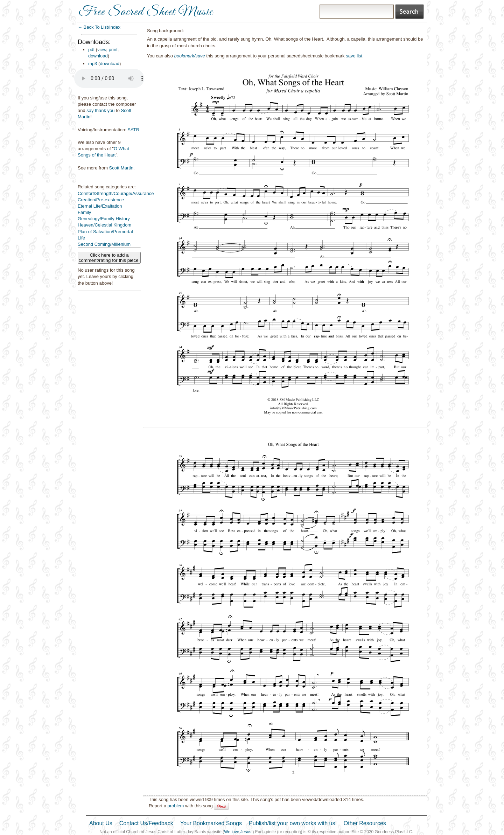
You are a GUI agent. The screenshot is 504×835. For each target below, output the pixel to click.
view (102, 50)
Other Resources (365, 823)
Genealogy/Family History (104, 219)
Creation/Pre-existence (101, 200)
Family (84, 212)
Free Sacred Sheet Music (146, 12)
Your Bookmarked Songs (211, 823)
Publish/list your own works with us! (293, 823)
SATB (133, 130)
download (98, 56)
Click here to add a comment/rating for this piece (109, 258)
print (113, 50)
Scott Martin (121, 168)
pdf (91, 50)
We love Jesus (238, 832)
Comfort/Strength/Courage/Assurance (116, 193)
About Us (101, 823)
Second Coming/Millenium (104, 244)
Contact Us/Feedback (146, 823)
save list (354, 56)
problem (176, 806)
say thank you (100, 110)
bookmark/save (190, 56)
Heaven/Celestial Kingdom (104, 225)
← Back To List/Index (99, 27)
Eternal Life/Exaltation (100, 206)
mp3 (93, 64)
